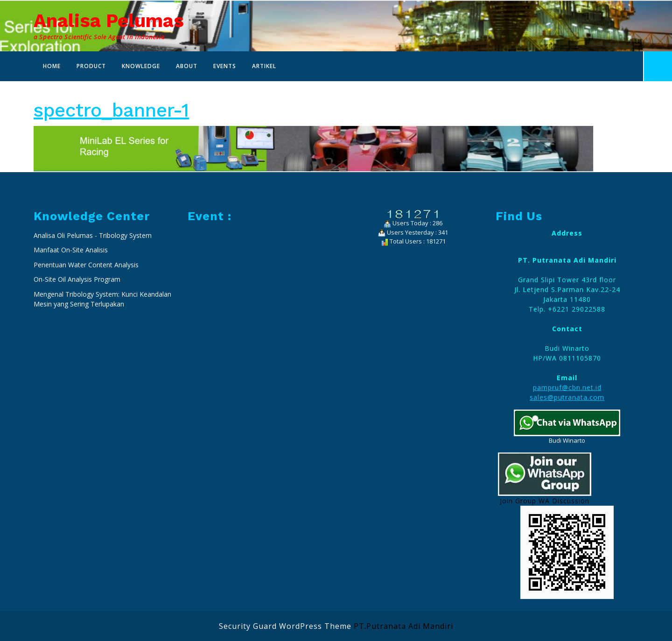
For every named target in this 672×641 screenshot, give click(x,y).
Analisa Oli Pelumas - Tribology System (93, 351)
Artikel (264, 66)
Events (225, 66)
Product (91, 66)
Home (52, 66)
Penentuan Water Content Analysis (87, 380)
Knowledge (141, 66)
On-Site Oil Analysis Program (77, 395)
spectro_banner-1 (111, 110)
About (187, 66)
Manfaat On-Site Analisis (71, 366)
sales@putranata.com (567, 513)
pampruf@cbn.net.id (567, 503)
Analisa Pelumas (109, 21)
